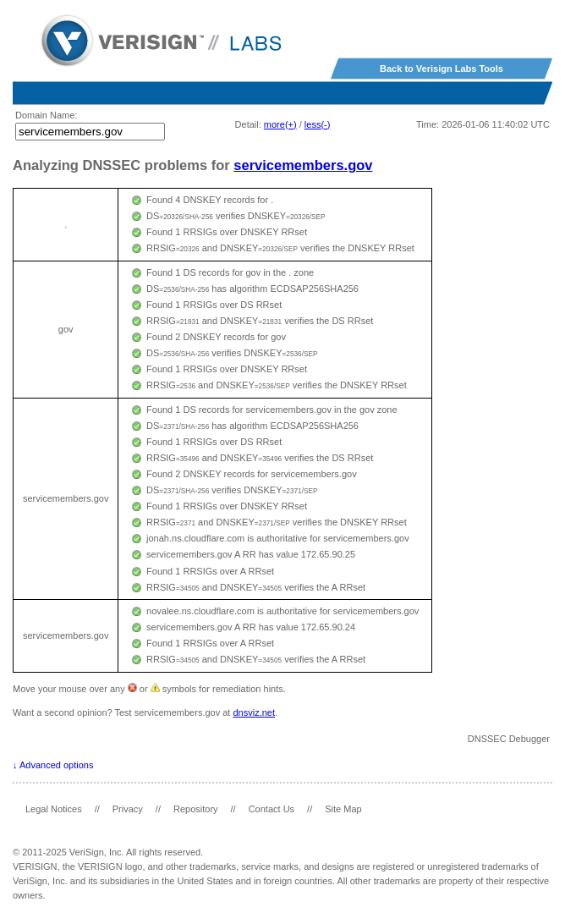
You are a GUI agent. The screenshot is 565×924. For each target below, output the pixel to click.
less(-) (318, 124)
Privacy (128, 809)
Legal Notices (54, 809)
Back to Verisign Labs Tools (442, 69)
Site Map (343, 809)
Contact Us (272, 809)
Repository (196, 809)
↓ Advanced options (53, 765)
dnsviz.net (254, 712)
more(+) (280, 124)
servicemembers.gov (303, 165)
